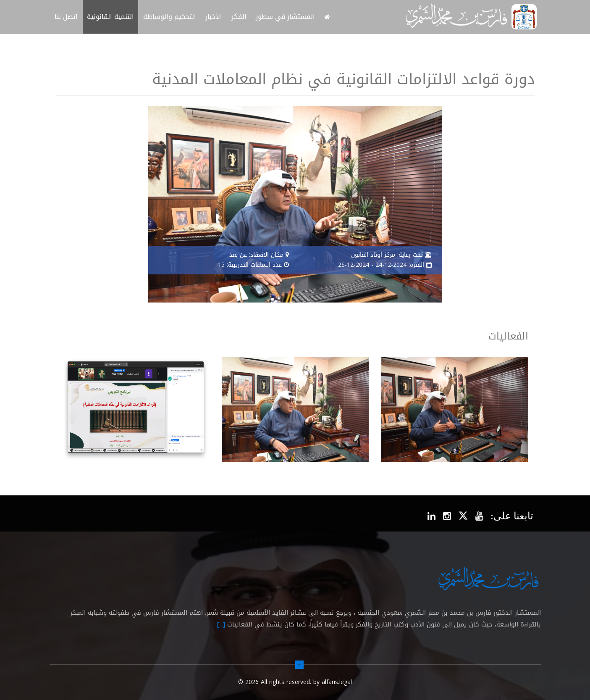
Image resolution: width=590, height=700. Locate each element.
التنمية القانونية (110, 17)
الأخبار (214, 17)
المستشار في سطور (285, 17)
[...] (221, 624)
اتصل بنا (66, 17)
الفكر (239, 17)
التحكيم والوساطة (170, 17)
